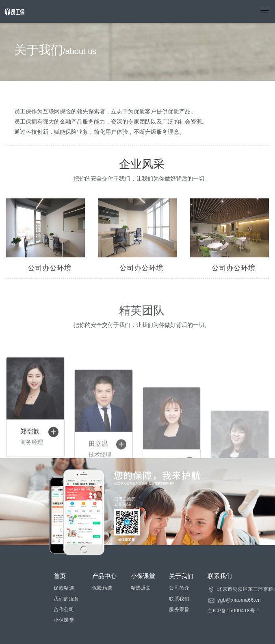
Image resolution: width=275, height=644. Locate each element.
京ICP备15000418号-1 (234, 611)
